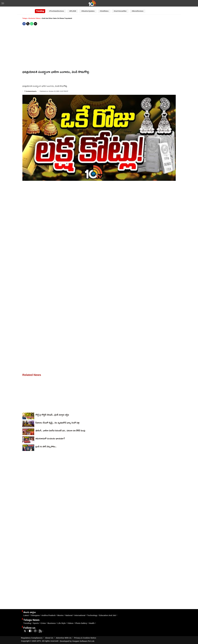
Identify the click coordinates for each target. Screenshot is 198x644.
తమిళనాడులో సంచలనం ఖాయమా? (50, 438)
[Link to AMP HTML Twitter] (25, 632)
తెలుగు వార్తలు (30, 612)
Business (52, 623)
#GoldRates (104, 11)
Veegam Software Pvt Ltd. (83, 641)
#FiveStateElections (57, 11)
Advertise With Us (64, 638)
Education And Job (108, 615)
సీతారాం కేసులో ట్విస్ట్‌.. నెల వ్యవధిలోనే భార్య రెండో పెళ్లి (57, 423)
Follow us (29, 628)
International (80, 615)
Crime (43, 623)
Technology (92, 615)
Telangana (35, 615)
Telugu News (31, 620)
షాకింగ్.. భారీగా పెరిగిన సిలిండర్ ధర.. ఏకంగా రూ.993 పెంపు (60, 430)
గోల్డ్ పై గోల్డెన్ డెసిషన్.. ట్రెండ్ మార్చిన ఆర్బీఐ (52, 415)
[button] (3, 3)
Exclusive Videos (35, 18)
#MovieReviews (138, 11)
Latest (26, 615)
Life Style (62, 623)
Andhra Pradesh (48, 615)
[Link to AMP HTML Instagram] (35, 632)
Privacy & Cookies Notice (85, 638)
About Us (49, 638)
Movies (60, 615)
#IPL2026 (73, 11)
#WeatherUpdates (88, 11)
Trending (27, 623)
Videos (70, 623)
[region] (99, 48)
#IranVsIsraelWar (120, 11)
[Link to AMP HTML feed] (40, 632)
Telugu (25, 18)
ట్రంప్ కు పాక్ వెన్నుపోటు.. (46, 446)
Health (92, 623)
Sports (36, 623)
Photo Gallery (81, 623)
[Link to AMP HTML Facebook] (30, 632)
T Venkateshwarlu (30, 91)
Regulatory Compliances (32, 638)
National (69, 615)
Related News (32, 375)
